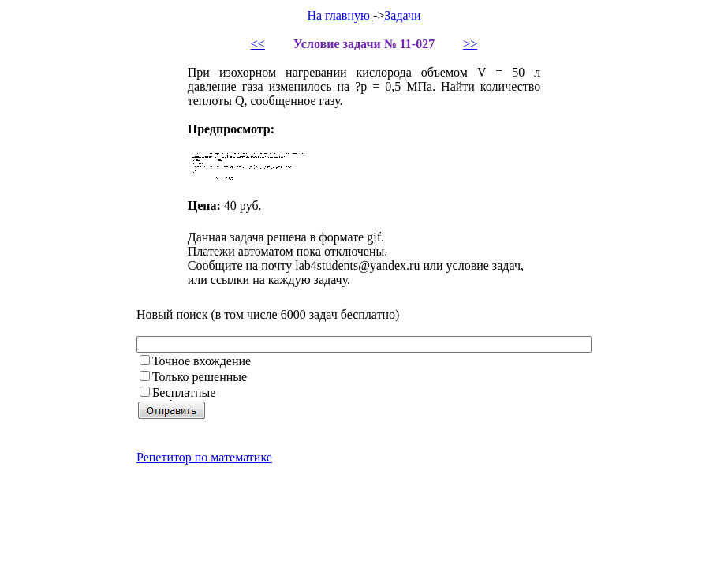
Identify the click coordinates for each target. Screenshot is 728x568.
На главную (340, 15)
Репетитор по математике (204, 457)
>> (470, 44)
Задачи (402, 15)
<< (258, 44)
